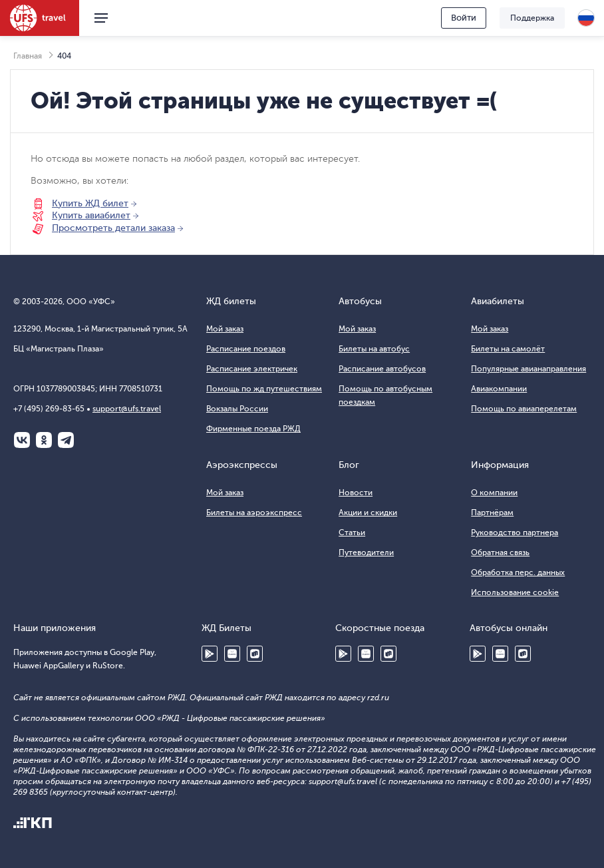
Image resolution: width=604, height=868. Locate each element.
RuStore (255, 654)
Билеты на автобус (374, 349)
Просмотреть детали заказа (113, 228)
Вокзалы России (237, 409)
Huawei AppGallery (232, 654)
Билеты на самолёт (508, 349)
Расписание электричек (252, 369)
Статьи (352, 533)
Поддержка (532, 18)
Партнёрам (492, 513)
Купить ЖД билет (90, 203)
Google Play (210, 654)
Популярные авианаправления (528, 369)
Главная (28, 56)
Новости (356, 493)
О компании (494, 493)
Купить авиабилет (91, 215)
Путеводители (366, 552)
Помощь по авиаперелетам (524, 409)
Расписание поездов (246, 349)
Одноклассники (44, 440)
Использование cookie (515, 592)
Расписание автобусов (382, 369)
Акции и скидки (368, 513)
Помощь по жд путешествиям (264, 389)
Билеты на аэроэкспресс (254, 513)
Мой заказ (225, 329)
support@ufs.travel (127, 409)
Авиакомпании (499, 389)
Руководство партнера (515, 533)
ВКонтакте (22, 440)
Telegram (66, 440)
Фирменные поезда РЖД (253, 429)
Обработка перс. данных (518, 572)
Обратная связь (500, 552)
